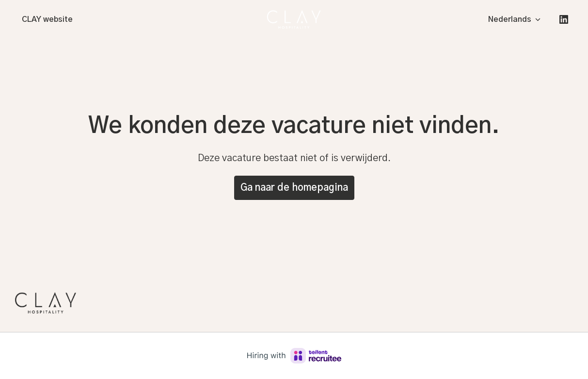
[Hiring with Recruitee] (294, 356)
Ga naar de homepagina (294, 188)
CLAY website (47, 19)
